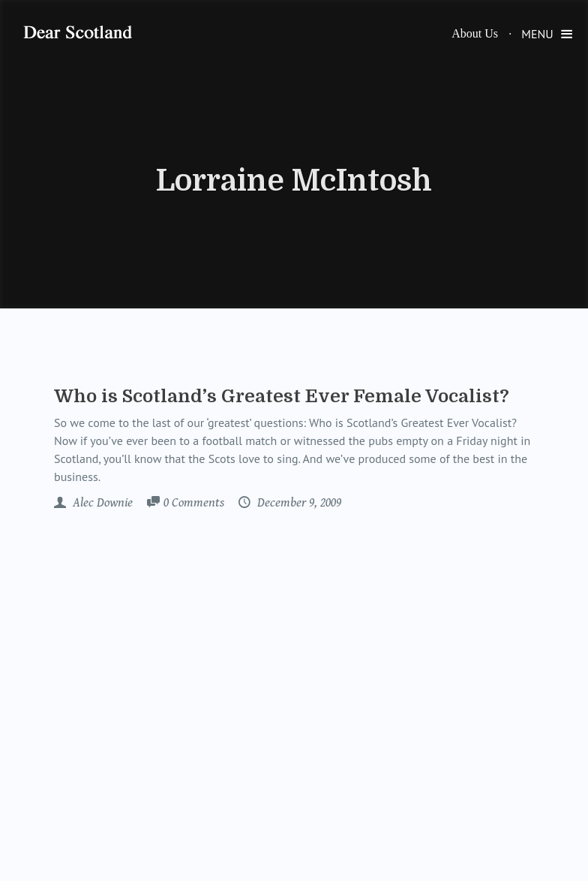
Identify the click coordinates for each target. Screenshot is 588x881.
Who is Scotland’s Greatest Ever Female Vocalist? (282, 396)
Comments (194, 504)
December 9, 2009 (298, 503)
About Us (475, 33)
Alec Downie (101, 503)
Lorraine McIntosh (294, 181)
